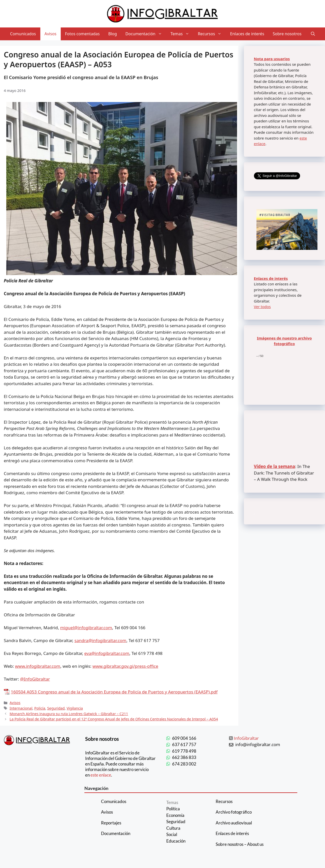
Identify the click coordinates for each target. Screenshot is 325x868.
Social (172, 834)
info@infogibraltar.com (258, 744)
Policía (40, 708)
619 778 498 (184, 751)
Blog (113, 34)
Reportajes (111, 823)
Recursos (212, 34)
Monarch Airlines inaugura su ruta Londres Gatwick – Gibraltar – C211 (69, 714)
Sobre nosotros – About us (240, 844)
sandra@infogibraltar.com (101, 640)
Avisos (51, 34)
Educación (176, 841)
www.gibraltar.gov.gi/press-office (125, 666)
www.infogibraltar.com (38, 666)
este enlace (101, 775)
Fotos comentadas (82, 34)
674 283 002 (184, 764)
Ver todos (262, 307)
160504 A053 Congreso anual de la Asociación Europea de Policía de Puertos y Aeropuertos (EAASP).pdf (114, 692)
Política (173, 809)
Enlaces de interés (247, 34)
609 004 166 (184, 738)
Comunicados (23, 34)
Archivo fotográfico (234, 812)
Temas (182, 34)
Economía (175, 815)
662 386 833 (184, 757)
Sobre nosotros (287, 34)
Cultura (173, 828)
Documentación (146, 34)
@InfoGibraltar (35, 679)
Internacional (21, 708)
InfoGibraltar (246, 738)
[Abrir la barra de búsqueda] (313, 34)
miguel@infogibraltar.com (86, 628)
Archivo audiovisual (234, 823)
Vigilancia (75, 708)
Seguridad (56, 708)
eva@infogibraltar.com (107, 653)
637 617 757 (184, 744)
